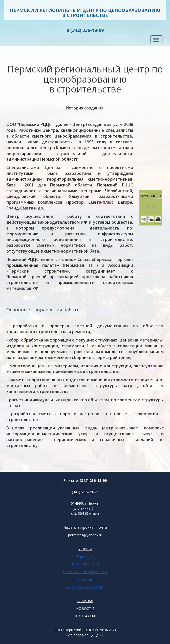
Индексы (85, 579)
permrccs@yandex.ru (85, 535)
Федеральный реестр (85, 587)
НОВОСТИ (85, 608)
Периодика (85, 556)
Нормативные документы (85, 572)
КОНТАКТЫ (85, 616)
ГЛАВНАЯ (85, 601)
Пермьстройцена (85, 564)
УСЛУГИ (85, 549)
